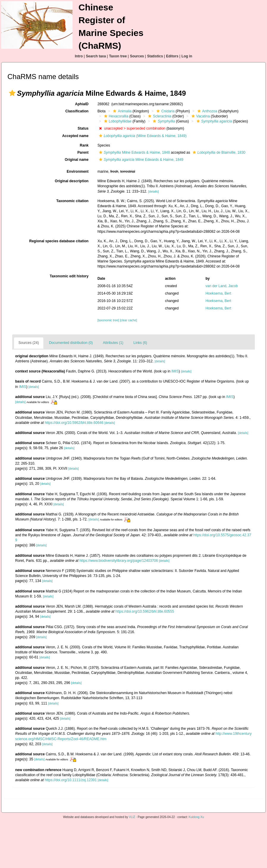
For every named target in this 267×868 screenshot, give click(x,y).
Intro (79, 56)
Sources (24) (29, 343)
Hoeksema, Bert (218, 293)
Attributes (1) (113, 343)
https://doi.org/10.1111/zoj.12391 (71, 780)
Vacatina (200, 116)
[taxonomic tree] (108, 320)
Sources (137, 56)
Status (83, 128)
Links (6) (140, 343)
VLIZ (132, 817)
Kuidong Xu (196, 817)
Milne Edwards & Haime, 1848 (134, 152)
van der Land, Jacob (222, 286)
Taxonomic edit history (69, 276)
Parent (83, 152)
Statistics (155, 56)
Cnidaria (165, 111)
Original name (77, 160)
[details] (153, 192)
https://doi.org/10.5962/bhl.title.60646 (74, 423)
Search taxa (96, 56)
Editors (172, 56)
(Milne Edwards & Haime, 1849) (142, 136)
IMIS (175, 371)
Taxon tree (118, 56)
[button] (12, 93)
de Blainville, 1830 (218, 152)
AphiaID (82, 104)
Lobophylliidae (117, 121)
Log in (187, 56)
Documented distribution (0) (71, 343)
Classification (77, 111)
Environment (77, 172)
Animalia (121, 111)
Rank (84, 145)
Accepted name (75, 136)
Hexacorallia (116, 116)
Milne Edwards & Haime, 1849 (140, 160)
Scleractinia (159, 116)
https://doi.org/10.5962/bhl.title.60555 (145, 611)
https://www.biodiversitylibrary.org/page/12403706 (119, 561)
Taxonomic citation (72, 201)
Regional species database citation (59, 241)
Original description (72, 181)
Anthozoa (207, 111)
